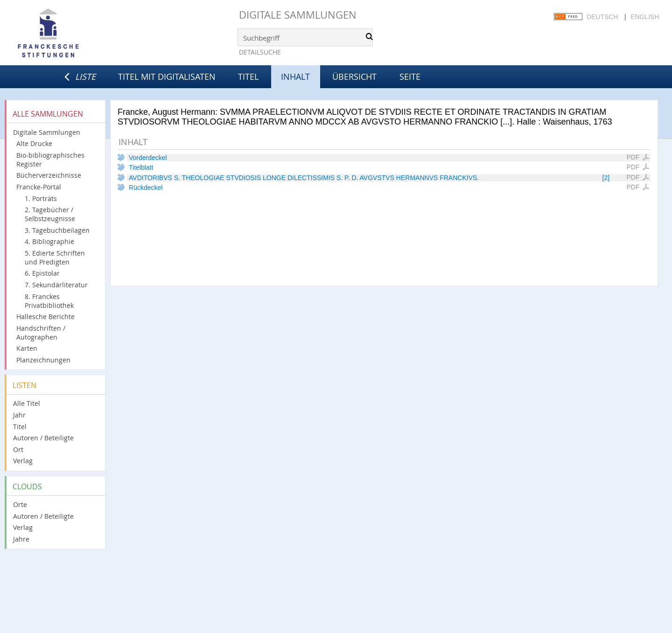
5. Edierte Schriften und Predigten (55, 257)
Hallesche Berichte (45, 316)
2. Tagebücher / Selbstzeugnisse (50, 214)
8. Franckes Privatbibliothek (49, 301)
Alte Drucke (34, 143)
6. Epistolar (42, 273)
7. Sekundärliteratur (56, 285)
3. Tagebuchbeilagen (57, 230)
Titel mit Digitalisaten (167, 77)
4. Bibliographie (49, 241)
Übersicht (354, 77)
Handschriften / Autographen (41, 333)
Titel (248, 77)
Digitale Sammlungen (298, 15)
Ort (18, 449)
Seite (410, 77)
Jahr (19, 415)
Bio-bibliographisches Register (50, 160)
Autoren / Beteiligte (43, 438)
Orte (20, 504)
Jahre (21, 539)
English (645, 17)
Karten (27, 348)
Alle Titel (27, 403)
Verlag (23, 461)
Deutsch (602, 17)
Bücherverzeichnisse (49, 175)
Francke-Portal (39, 187)
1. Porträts (41, 198)
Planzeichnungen (43, 360)
